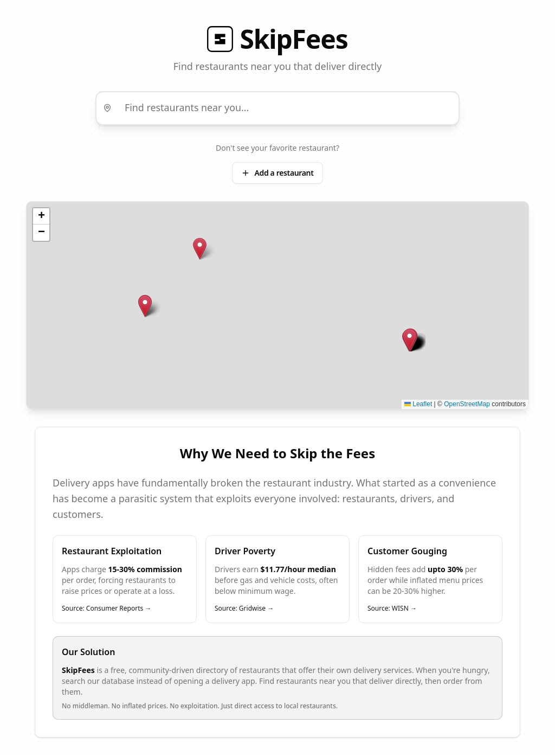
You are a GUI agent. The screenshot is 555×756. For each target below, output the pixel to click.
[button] (200, 249)
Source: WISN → (392, 609)
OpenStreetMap (467, 405)
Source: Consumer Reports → (107, 609)
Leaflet (418, 405)
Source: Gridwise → (244, 609)
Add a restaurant (277, 173)
